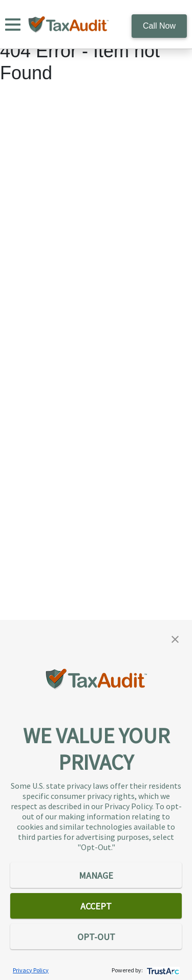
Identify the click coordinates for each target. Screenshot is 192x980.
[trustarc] (162, 970)
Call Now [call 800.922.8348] (159, 26)
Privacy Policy (31, 970)
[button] (175, 638)
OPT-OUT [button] (96, 937)
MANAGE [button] (96, 875)
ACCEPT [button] (96, 906)
